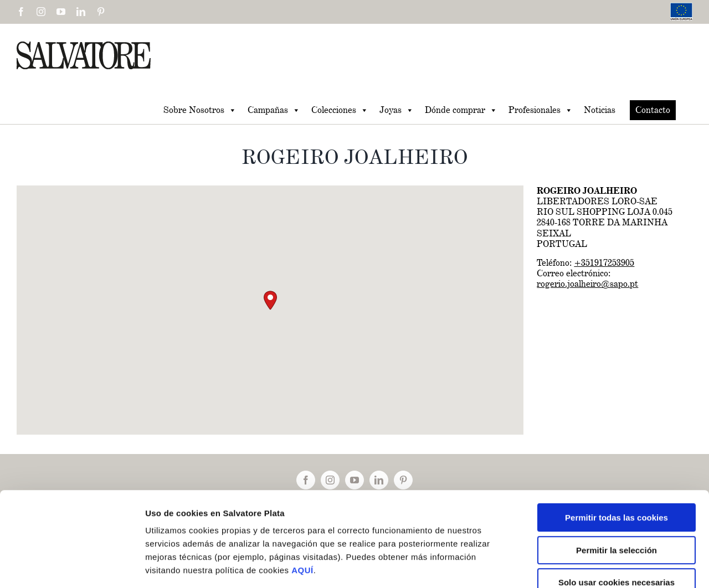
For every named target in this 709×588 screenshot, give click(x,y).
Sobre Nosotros (200, 110)
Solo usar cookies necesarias (616, 517)
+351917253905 (604, 263)
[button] (270, 300)
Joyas (397, 110)
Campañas (274, 110)
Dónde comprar (461, 110)
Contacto (653, 110)
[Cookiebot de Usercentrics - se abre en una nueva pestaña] (72, 566)
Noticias (600, 110)
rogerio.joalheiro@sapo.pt (587, 284)
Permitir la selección (616, 485)
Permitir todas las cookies (616, 453)
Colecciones (340, 110)
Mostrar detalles (592, 566)
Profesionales (541, 110)
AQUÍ (302, 505)
